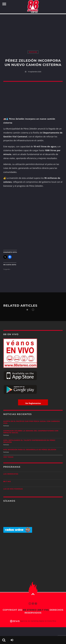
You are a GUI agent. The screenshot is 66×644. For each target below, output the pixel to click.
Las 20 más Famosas (13, 489)
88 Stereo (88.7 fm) (36, 610)
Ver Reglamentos (33, 403)
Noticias (33, 52)
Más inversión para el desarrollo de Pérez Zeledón (30, 450)
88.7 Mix (7, 482)
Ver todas (8, 457)
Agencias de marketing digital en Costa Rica (38, 621)
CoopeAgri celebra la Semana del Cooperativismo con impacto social (31, 432)
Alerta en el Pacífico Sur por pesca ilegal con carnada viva (32, 422)
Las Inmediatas (11, 474)
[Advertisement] (33, 30)
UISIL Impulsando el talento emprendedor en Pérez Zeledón (29, 441)
